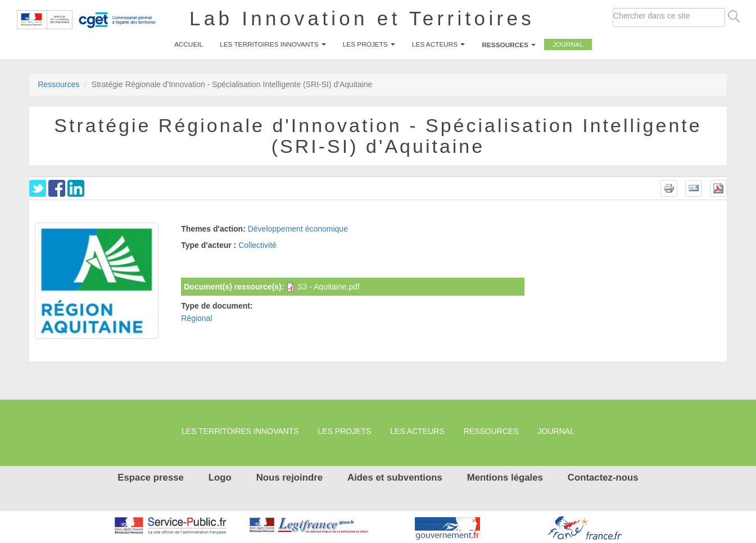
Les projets (369, 44)
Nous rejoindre (289, 478)
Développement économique (298, 229)
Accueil (189, 44)
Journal (568, 44)
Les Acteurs (438, 44)
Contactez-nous (603, 478)
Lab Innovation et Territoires (362, 18)
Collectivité (257, 245)
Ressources (509, 45)
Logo (220, 478)
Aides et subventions (395, 478)
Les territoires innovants (273, 44)
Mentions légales (505, 478)
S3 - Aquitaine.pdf (329, 287)
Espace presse (151, 478)
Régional (196, 318)
